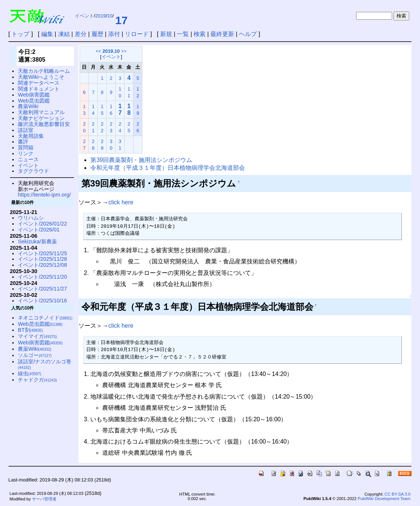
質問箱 (26, 147)
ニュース (28, 159)
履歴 (97, 34)
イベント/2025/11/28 (42, 259)
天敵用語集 (31, 136)
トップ (20, 34)
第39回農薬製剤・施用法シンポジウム (141, 160)
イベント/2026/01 (39, 230)
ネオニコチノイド (45, 318)
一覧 (183, 34)
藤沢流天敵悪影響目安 (44, 124)
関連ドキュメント (39, 89)
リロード (137, 34)
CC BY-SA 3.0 (398, 494)
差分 (81, 34)
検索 (200, 34)
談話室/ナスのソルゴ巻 (45, 364)
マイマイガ (37, 336)
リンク (26, 153)
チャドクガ (37, 380)
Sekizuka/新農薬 (37, 241)
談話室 (26, 130)
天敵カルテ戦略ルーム (44, 71)
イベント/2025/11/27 (42, 289)
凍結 (64, 34)
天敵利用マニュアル (41, 112)
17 (121, 20)
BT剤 (30, 330)
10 (110, 16)
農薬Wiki (28, 106)
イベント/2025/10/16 (42, 301)
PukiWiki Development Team (384, 499)
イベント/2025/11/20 (42, 277)
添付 (114, 34)
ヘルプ (248, 34)
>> (124, 51)
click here (121, 202)
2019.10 (111, 51)
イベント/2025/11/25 (42, 253)
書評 (23, 142)
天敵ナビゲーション (41, 118)
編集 (47, 34)
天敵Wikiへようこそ (41, 77)
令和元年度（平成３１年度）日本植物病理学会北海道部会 (168, 168)
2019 (100, 16)
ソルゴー (35, 355)
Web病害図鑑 (34, 95)
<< (98, 51)
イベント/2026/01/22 (42, 224)
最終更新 (222, 34)
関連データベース (39, 83)
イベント (84, 16)
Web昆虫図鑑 (34, 101)
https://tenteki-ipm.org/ (44, 195)
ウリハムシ (31, 218)
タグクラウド (33, 171)
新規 (166, 34)
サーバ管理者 (44, 499)
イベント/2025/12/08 (42, 265)
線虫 (30, 373)
